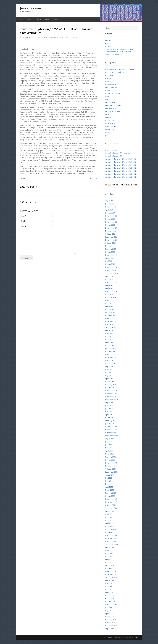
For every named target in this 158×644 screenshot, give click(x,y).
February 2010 (111, 421)
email (107, 43)
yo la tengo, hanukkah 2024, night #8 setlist (121, 159)
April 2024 (109, 210)
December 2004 (111, 605)
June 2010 (109, 409)
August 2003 (110, 629)
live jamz (51, 37)
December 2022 (111, 222)
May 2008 (109, 484)
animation (109, 75)
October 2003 (110, 623)
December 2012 (111, 318)
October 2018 (110, 270)
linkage (108, 96)
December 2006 (111, 535)
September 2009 (111, 436)
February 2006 (111, 565)
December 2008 (111, 463)
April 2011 (109, 379)
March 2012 (110, 345)
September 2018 (111, 273)
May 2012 (109, 339)
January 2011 (110, 388)
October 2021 (110, 234)
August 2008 (110, 475)
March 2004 (110, 617)
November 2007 (111, 502)
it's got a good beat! (113, 93)
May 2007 (109, 520)
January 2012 (110, 351)
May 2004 (109, 611)
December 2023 (111, 216)
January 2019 (110, 264)
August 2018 (110, 276)
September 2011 (111, 364)
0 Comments (74, 37)
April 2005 (109, 592)
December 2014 (111, 291)
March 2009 (110, 454)
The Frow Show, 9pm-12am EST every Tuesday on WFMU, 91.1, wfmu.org (119, 51)
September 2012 (111, 327)
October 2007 (110, 505)
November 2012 (111, 321)
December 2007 (111, 499)
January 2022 (110, 225)
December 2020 (111, 240)
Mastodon (109, 46)
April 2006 (109, 559)
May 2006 (109, 556)
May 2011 (109, 376)
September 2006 (111, 544)
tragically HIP (110, 123)
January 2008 (110, 496)
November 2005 (111, 574)
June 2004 (109, 608)
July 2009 (109, 442)
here (30, 49)
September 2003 (111, 626)
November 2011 (111, 357)
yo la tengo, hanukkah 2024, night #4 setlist (121, 171)
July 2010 (109, 406)
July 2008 (109, 478)
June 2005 (109, 586)
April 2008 (109, 487)
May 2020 (109, 246)
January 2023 (110, 219)
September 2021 (111, 237)
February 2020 (111, 249)
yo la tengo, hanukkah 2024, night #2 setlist (121, 177)
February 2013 (111, 312)
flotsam (108, 81)
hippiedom (44, 37)
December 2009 (111, 427)
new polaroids (111, 108)
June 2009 (109, 445)
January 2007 (110, 532)
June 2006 (109, 553)
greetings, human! (112, 150)
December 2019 (111, 255)
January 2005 (110, 601)
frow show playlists (112, 84)
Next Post (94, 178)
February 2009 (111, 457)
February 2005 (111, 598)
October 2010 (110, 397)
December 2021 (111, 228)
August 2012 (110, 330)
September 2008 (111, 472)
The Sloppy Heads (112, 55)
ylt (106, 135)
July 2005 (109, 583)
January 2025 (110, 204)
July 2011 (109, 370)
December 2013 (111, 300)
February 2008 (111, 493)
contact (55, 19)
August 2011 (110, 367)
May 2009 (109, 448)
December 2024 (111, 207)
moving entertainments (114, 105)
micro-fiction (110, 102)
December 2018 (111, 267)
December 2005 (111, 571)
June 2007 (109, 517)
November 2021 (111, 231)
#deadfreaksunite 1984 (114, 156)
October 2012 (110, 324)
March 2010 (110, 418)
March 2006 (110, 562)
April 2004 (109, 614)
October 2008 (110, 469)
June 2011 (109, 373)
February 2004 (111, 620)
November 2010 (111, 394)
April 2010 (109, 415)
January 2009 (110, 460)
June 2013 (109, 303)
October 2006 (110, 541)
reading (108, 117)
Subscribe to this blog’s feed (123, 185)
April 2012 (109, 342)
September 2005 (111, 577)
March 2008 (110, 490)
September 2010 (111, 400)
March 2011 (110, 382)
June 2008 (109, 481)
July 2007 (109, 514)
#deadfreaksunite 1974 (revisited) (118, 153)
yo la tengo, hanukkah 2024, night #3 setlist (121, 174)
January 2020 (110, 252)
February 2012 (111, 348)
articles (108, 78)
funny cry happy (111, 87)
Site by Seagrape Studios (126, 638)
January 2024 (110, 213)
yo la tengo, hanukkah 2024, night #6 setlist (121, 165)
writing (31, 19)
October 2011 (110, 361)
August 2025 (110, 201)
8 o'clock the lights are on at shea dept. (120, 69)
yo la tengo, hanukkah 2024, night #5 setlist (121, 168)
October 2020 (110, 243)
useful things (110, 129)
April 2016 (109, 288)
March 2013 (110, 309)
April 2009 (109, 451)
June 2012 (109, 336)
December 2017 (111, 282)
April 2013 (109, 306)
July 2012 (109, 333)
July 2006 (109, 550)
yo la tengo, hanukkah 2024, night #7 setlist (121, 162)
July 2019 (109, 261)
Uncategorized (111, 126)
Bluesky (108, 40)
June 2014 (109, 294)
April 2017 (109, 285)
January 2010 (110, 424)
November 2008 (111, 466)
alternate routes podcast (114, 72)
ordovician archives (113, 111)
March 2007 (110, 526)
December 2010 (111, 391)
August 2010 (110, 403)
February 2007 (111, 529)
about (22, 19)
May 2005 (109, 589)
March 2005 (110, 595)
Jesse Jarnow (31, 8)
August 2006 (110, 547)
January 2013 (110, 315)
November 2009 (111, 430)
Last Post (23, 178)
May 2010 (109, 412)
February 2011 (111, 385)
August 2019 (110, 258)
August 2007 (110, 511)
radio (39, 19)
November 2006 (111, 538)
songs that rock (60, 37)
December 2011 (111, 354)
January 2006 (110, 568)
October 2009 (110, 433)
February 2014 (111, 297)
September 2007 (111, 508)
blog (47, 19)
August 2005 (110, 580)
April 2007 (109, 523)
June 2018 (109, 279)
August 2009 (110, 439)
